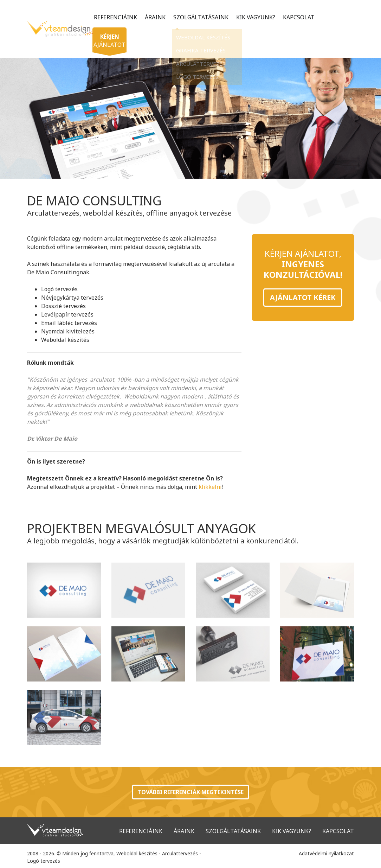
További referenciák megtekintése (190, 792)
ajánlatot (111, 38)
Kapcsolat (298, 17)
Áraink (154, 17)
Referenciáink (114, 17)
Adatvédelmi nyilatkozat (326, 853)
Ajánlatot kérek (303, 297)
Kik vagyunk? (255, 17)
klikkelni (210, 487)
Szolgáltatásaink (200, 17)
